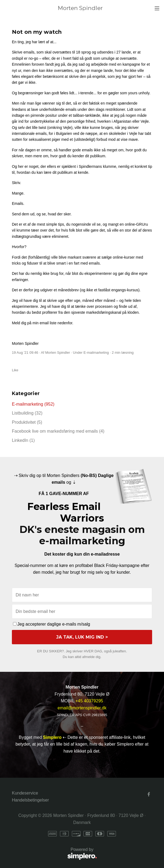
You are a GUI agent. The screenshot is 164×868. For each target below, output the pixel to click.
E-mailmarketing (96, 353)
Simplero (52, 737)
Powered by (54, 854)
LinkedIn (23, 440)
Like (15, 370)
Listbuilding (27, 413)
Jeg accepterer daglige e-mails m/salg (51, 624)
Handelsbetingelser (30, 800)
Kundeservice (25, 793)
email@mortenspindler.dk (82, 708)
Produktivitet (27, 422)
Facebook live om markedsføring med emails (58, 431)
